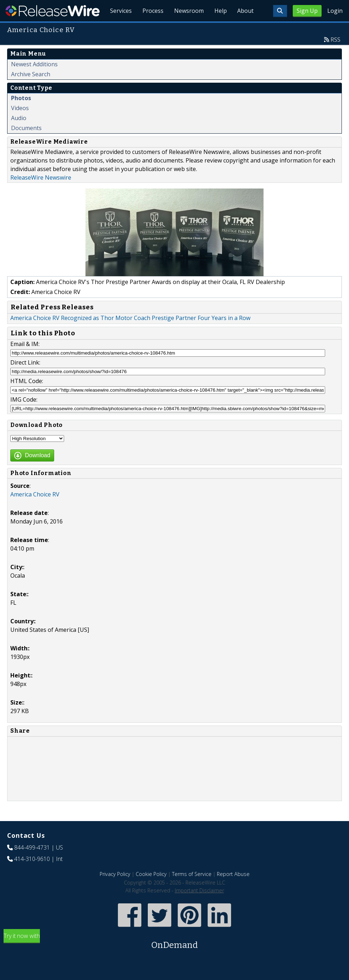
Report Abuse (233, 890)
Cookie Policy (151, 890)
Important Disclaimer (199, 907)
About (245, 29)
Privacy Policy (115, 890)
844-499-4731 (32, 864)
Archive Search (31, 91)
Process (150, 29)
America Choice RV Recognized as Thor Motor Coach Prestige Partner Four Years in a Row (130, 334)
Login (335, 11)
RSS (335, 56)
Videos (20, 124)
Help (219, 29)
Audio (19, 134)
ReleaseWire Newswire (41, 194)
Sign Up (307, 11)
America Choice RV (35, 511)
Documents (26, 144)
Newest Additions (34, 81)
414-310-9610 (32, 875)
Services (117, 29)
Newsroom (187, 29)
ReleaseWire (53, 11)
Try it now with (174, 958)
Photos (21, 114)
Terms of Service (192, 890)
